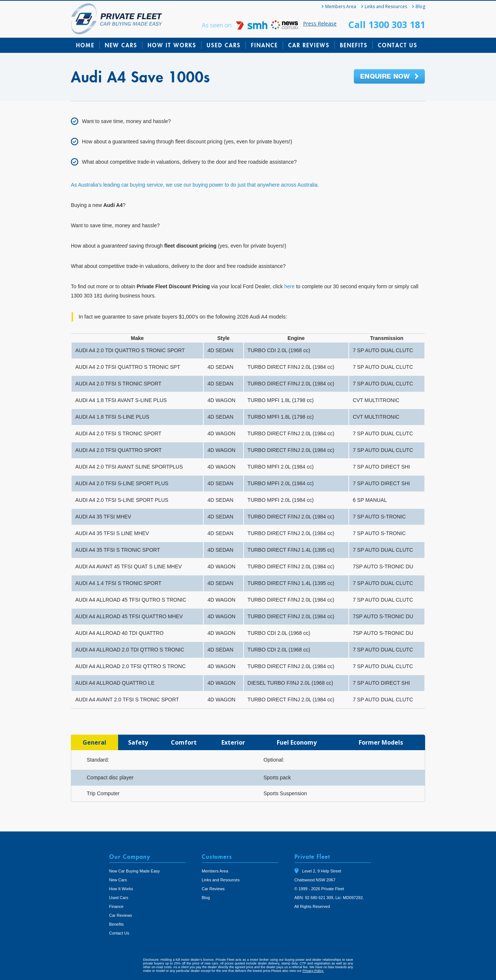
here (289, 286)
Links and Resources (386, 6)
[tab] (94, 742)
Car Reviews (309, 45)
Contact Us (398, 45)
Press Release (320, 23)
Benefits (354, 45)
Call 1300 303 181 (387, 24)
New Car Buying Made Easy (135, 871)
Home (85, 45)
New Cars (121, 45)
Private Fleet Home (117, 19)
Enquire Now (389, 77)
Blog (420, 6)
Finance (264, 45)
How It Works (172, 45)
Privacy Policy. (313, 971)
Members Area (341, 6)
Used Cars (224, 45)
